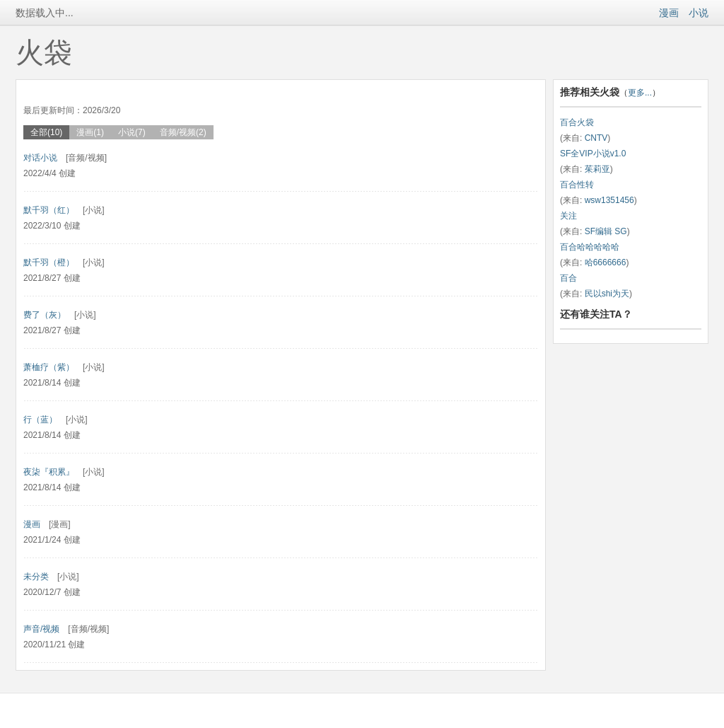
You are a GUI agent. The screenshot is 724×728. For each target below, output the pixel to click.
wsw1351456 (609, 200)
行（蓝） (40, 420)
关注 (568, 216)
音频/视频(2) (183, 132)
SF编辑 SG (606, 231)
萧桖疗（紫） (49, 367)
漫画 (669, 13)
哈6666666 (606, 262)
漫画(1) (90, 132)
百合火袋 (577, 122)
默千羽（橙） (49, 262)
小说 (699, 13)
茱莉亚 (597, 169)
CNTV (596, 138)
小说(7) (132, 132)
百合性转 (577, 185)
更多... (640, 93)
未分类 (36, 577)
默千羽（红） (49, 210)
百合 (568, 278)
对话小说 (40, 158)
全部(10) (46, 132)
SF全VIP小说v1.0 (593, 154)
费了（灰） (45, 315)
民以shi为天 (607, 294)
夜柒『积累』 (49, 472)
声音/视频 (41, 629)
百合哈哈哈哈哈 (590, 247)
